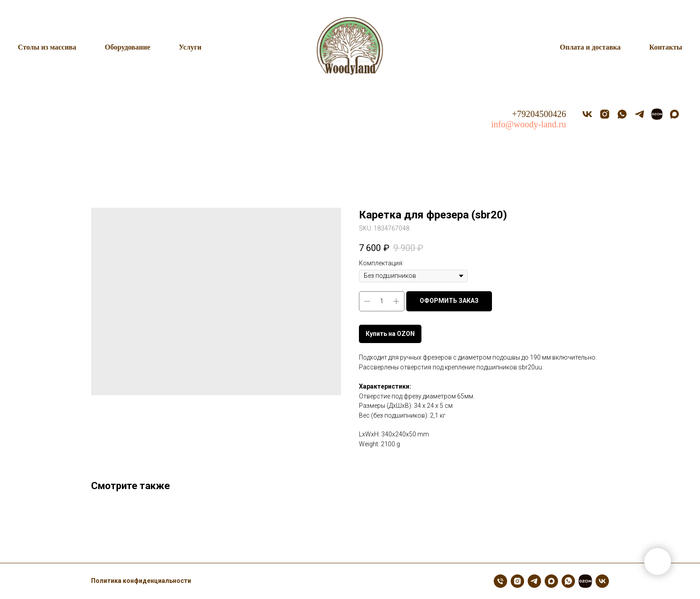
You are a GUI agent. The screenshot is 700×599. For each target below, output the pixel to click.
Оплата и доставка (590, 47)
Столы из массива (47, 47)
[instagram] (605, 114)
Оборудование (128, 47)
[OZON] (657, 114)
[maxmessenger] (551, 581)
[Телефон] (500, 581)
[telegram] (640, 114)
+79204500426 (539, 114)
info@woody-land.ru (529, 124)
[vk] (587, 114)
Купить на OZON (390, 334)
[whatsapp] (622, 114)
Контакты (666, 47)
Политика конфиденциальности (141, 581)
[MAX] (674, 114)
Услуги (190, 47)
